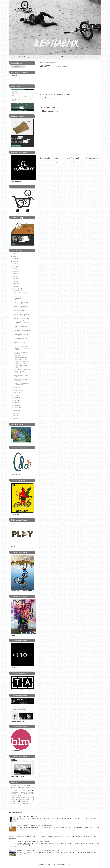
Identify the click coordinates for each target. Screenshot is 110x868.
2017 (14, 276)
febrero (16, 408)
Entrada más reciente (49, 158)
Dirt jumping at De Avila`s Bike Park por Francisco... (21, 298)
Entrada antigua (92, 158)
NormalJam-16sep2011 (17, 789)
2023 (14, 261)
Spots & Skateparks (41, 57)
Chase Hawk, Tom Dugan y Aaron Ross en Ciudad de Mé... (22, 335)
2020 (14, 269)
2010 (14, 418)
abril (16, 403)
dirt (22, 796)
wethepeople (26, 801)
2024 (14, 259)
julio (16, 395)
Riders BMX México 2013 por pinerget (21, 311)
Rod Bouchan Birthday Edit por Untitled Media (22, 315)
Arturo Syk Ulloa (57, 94)
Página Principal (72, 158)
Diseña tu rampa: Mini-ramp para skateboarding (33, 841)
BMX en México (66, 57)
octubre (17, 388)
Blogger (68, 864)
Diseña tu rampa (25, 57)
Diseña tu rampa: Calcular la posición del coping (34, 826)
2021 (14, 266)
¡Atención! (25, 804)
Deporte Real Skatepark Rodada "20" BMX (21, 362)
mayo (16, 400)
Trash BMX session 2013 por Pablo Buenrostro (21, 303)
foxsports (13, 799)
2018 (14, 274)
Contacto (79, 57)
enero (16, 410)
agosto (16, 393)
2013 (14, 286)
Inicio (13, 57)
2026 (14, 254)
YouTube (68, 94)
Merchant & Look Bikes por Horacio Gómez (22, 384)
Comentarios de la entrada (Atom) (75, 163)
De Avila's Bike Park (17, 786)
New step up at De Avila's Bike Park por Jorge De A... (21, 322)
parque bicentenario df (25, 799)
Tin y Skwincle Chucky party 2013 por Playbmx (21, 358)
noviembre (17, 291)
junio (16, 398)
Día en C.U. (54, 66)
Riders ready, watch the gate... (28, 817)
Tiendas (54, 57)
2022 (14, 264)
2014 (14, 284)
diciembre (17, 288)
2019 (14, 271)
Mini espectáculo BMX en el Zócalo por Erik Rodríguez (22, 371)
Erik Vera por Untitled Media (22, 330)
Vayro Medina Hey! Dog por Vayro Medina (22, 307)
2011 (14, 416)
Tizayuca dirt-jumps (26, 792)
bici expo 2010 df (17, 794)
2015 (14, 281)
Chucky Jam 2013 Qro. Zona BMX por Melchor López (21, 348)
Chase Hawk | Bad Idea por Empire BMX (22, 339)
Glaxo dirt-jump (26, 787)
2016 (14, 279)
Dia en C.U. (44, 94)
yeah (13, 804)
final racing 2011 (27, 798)
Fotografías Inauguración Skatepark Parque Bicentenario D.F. (38, 851)
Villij (16, 835)
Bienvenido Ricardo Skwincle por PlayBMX (21, 343)
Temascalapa (14, 792)
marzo (16, 405)
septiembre (18, 390)
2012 (14, 413)
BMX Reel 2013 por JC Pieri (22, 318)
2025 (14, 256)
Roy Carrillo (27, 791)
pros (13, 801)
